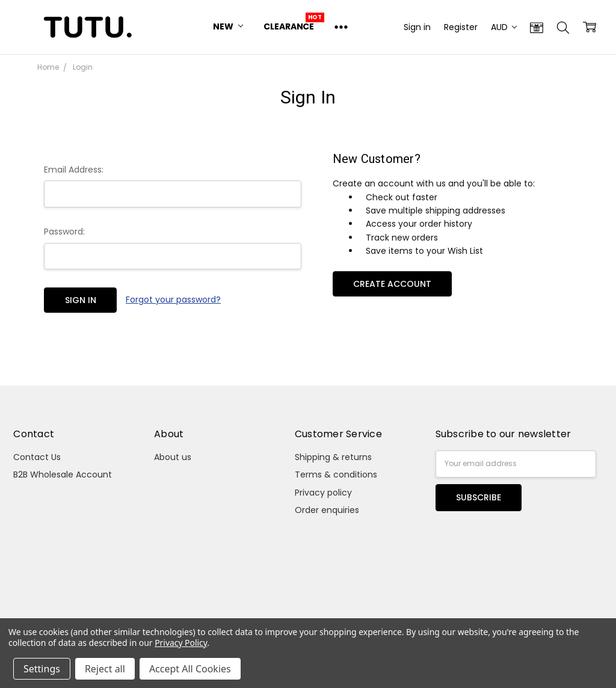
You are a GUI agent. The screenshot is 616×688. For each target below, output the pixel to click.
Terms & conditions (336, 475)
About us (173, 457)
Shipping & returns (333, 457)
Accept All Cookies (190, 669)
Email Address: (74, 170)
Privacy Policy (181, 643)
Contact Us (37, 457)
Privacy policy (323, 493)
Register (461, 27)
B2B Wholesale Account (63, 475)
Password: (64, 232)
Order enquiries (327, 510)
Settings (42, 669)
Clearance (289, 26)
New (228, 26)
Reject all (105, 669)
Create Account (392, 284)
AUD (504, 27)
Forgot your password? (173, 299)
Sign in (417, 27)
